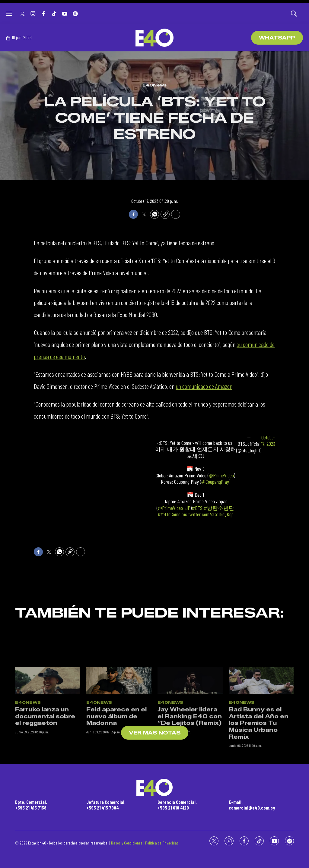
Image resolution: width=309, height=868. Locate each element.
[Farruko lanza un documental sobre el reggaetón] (48, 753)
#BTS (197, 508)
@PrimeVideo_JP (174, 508)
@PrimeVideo (221, 475)
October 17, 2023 (268, 441)
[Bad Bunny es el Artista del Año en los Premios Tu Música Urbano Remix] (261, 753)
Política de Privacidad (162, 843)
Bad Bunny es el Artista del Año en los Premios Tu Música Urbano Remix (259, 795)
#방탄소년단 (219, 508)
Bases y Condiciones (127, 843)
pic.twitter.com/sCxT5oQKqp (208, 514)
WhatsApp (277, 38)
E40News (155, 85)
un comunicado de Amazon (204, 386)
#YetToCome (169, 514)
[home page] (154, 38)
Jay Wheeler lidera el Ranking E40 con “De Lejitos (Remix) (190, 789)
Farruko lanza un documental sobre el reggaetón (45, 789)
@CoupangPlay (215, 482)
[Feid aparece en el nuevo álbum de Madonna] (119, 753)
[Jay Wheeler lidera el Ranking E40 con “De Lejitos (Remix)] (190, 753)
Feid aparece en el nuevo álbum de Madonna (116, 789)
